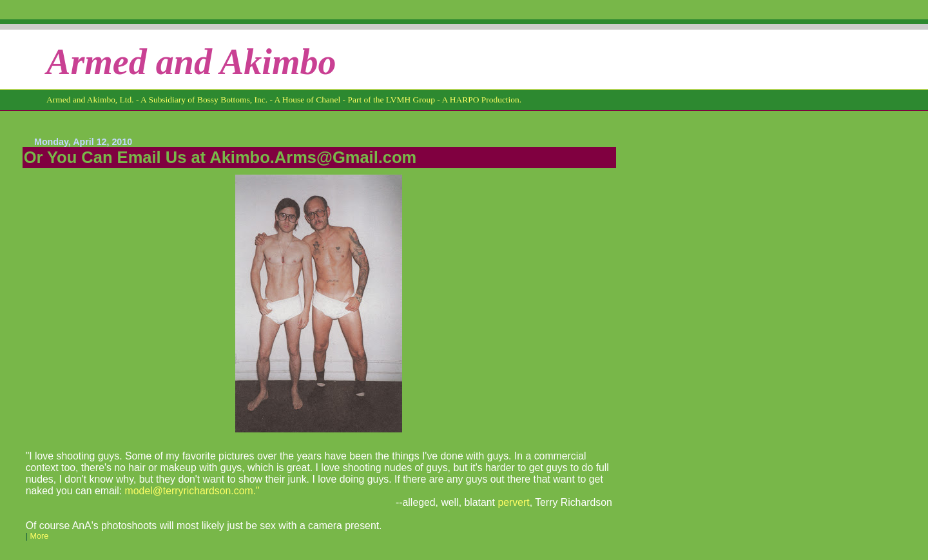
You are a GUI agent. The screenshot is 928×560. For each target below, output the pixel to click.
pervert (513, 502)
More (39, 536)
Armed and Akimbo (191, 62)
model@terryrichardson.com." (192, 491)
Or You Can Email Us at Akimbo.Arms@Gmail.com (220, 157)
